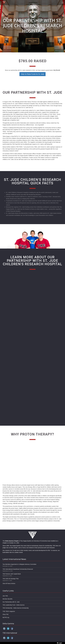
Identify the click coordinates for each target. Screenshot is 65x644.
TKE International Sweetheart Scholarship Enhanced (18, 569)
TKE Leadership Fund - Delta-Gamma (14, 605)
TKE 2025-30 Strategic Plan (11, 579)
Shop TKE (6, 614)
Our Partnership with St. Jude (11, 602)
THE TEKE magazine (9, 611)
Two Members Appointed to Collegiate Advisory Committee (19, 564)
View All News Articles (9, 583)
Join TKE (5, 596)
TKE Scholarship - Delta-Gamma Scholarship (16, 608)
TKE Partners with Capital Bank (12, 574)
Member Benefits (7, 599)
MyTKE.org (6, 617)
